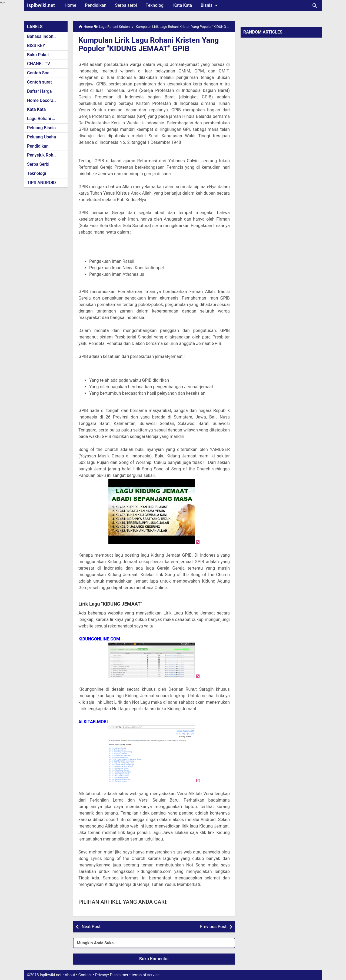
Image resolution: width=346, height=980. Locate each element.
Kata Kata (183, 5)
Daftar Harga (39, 91)
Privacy (102, 975)
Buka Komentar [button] (154, 959)
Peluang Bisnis (41, 128)
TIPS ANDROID (41, 183)
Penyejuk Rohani (43, 155)
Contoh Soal (39, 73)
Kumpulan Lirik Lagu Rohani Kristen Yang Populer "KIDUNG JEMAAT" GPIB (149, 44)
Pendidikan (96, 5)
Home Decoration (44, 100)
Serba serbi (126, 5)
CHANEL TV (39, 64)
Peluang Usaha (41, 137)
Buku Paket (38, 55)
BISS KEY (36, 46)
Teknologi (155, 5)
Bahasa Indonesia (44, 36)
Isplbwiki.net (41, 5)
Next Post (91, 927)
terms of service (146, 975)
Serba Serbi (38, 164)
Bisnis (210, 5)
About (70, 975)
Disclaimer (119, 975)
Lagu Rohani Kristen (46, 119)
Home (70, 5)
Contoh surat (39, 82)
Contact (85, 975)
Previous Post (213, 927)
